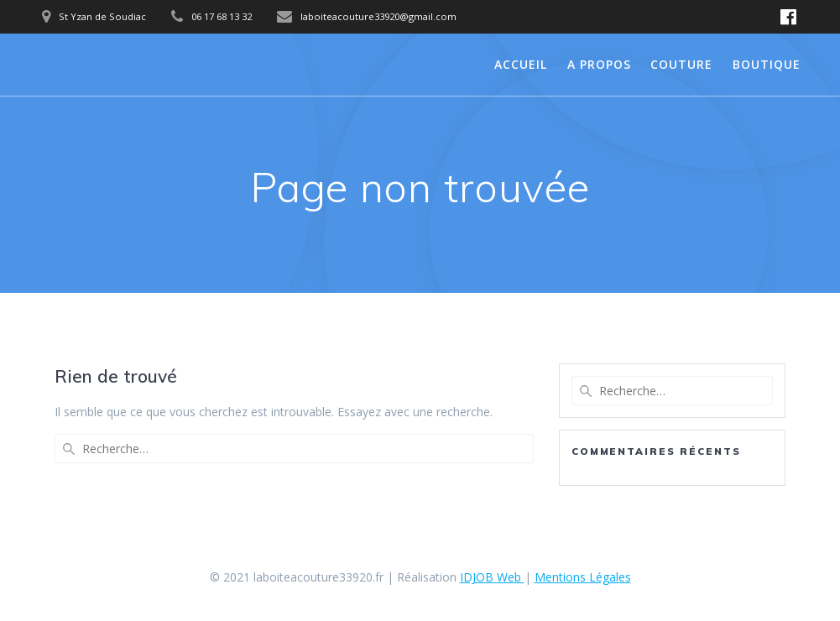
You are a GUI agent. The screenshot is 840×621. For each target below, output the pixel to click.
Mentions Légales (583, 577)
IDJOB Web (492, 577)
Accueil (521, 64)
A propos (599, 64)
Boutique (767, 64)
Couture (681, 64)
